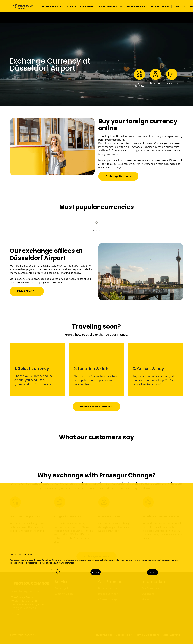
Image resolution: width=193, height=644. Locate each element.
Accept (153, 572)
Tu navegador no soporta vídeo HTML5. (96, 18)
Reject (96, 572)
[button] (52, 6)
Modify (54, 572)
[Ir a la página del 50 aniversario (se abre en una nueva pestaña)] (96, 18)
